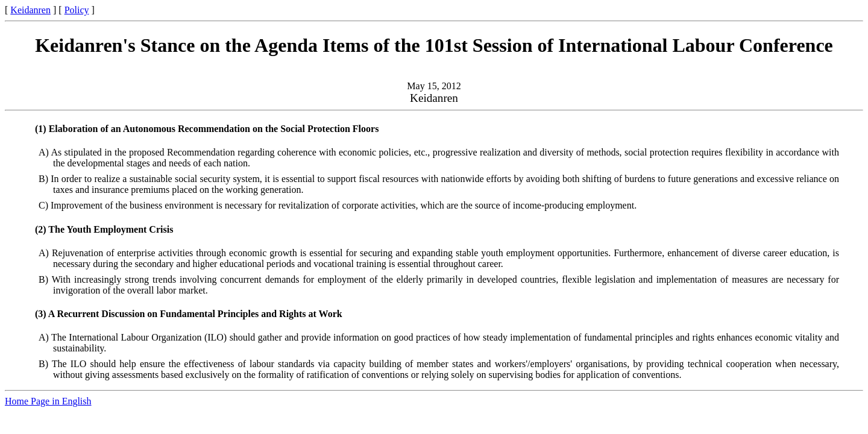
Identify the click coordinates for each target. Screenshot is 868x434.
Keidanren (30, 10)
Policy (77, 10)
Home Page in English (48, 401)
